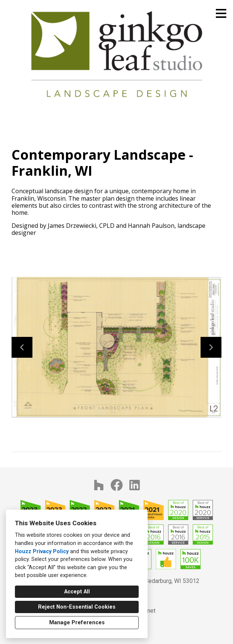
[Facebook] (117, 485)
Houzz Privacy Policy (42, 551)
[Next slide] (211, 347)
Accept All (77, 592)
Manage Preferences (77, 623)
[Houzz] (99, 485)
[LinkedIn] (135, 485)
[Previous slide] (22, 347)
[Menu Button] (221, 13)
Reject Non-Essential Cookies (77, 607)
